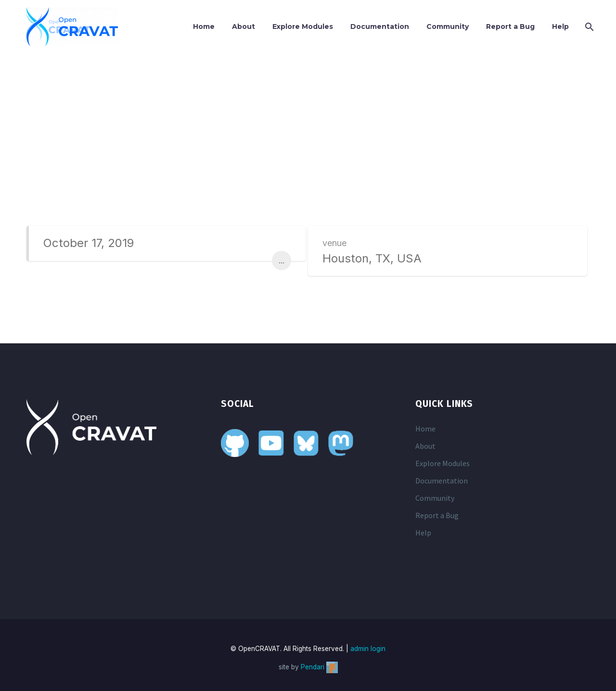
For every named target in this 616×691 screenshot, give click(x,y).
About (244, 26)
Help (560, 26)
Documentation (380, 26)
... (282, 261)
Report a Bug (510, 26)
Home (204, 26)
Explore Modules (303, 26)
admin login (368, 649)
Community (448, 26)
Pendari (319, 667)
